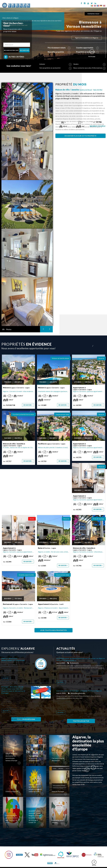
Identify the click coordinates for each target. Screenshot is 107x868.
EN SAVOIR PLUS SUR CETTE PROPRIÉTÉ (80, 136)
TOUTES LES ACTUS (81, 721)
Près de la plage (99, 519)
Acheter (55, 64)
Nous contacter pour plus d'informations (90, 68)
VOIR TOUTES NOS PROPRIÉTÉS (54, 630)
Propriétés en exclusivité (87, 52)
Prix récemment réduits (59, 48)
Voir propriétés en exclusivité (55, 68)
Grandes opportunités (87, 48)
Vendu (32, 519)
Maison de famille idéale (61, 358)
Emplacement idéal (62, 414)
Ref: (97, 122)
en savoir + (28, 405)
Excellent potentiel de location (23, 414)
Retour (94, 863)
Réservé (101, 358)
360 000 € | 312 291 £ (97, 126)
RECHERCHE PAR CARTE (11, 50)
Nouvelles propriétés (59, 52)
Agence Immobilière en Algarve (87, 38)
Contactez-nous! (93, 14)
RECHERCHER (24, 50)
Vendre (90, 64)
